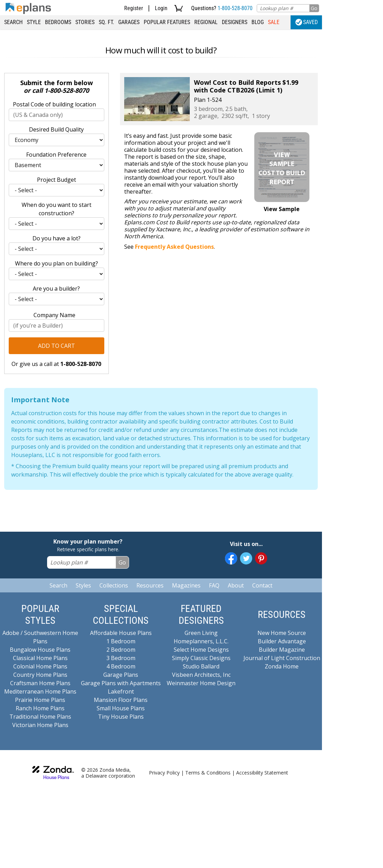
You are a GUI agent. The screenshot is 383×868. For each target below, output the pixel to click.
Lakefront (121, 691)
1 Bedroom (121, 641)
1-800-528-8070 (235, 8)
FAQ (214, 585)
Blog (258, 22)
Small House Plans (121, 708)
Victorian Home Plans (40, 725)
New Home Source (282, 633)
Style (34, 22)
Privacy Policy (164, 773)
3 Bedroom (121, 658)
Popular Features (167, 22)
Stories (85, 22)
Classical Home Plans (40, 658)
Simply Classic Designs (201, 658)
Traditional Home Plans (40, 717)
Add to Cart (57, 346)
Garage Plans (121, 675)
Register (134, 8)
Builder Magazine (282, 650)
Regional (206, 22)
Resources (150, 585)
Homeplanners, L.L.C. (201, 641)
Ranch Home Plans (40, 708)
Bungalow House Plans (40, 650)
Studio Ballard (201, 666)
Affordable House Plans (121, 633)
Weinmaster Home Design (201, 683)
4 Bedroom (121, 666)
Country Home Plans (40, 675)
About (236, 585)
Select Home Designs (201, 650)
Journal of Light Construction (282, 658)
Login (161, 8)
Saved (307, 22)
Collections (114, 585)
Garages (129, 22)
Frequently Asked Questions (174, 247)
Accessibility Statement (262, 773)
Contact (262, 585)
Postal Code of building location (54, 104)
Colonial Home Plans (40, 666)
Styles (83, 585)
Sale (274, 22)
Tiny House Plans (121, 717)
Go (314, 8)
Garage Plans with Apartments (121, 683)
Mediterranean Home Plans (40, 691)
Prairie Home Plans (40, 700)
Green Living (201, 633)
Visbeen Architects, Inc (201, 675)
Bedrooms (58, 22)
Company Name (54, 315)
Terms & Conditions (208, 773)
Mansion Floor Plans (121, 700)
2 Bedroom (121, 650)
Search (13, 22)
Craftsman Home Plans (40, 683)
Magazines (186, 585)
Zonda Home (282, 666)
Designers (235, 22)
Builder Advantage (282, 641)
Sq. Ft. (106, 22)
